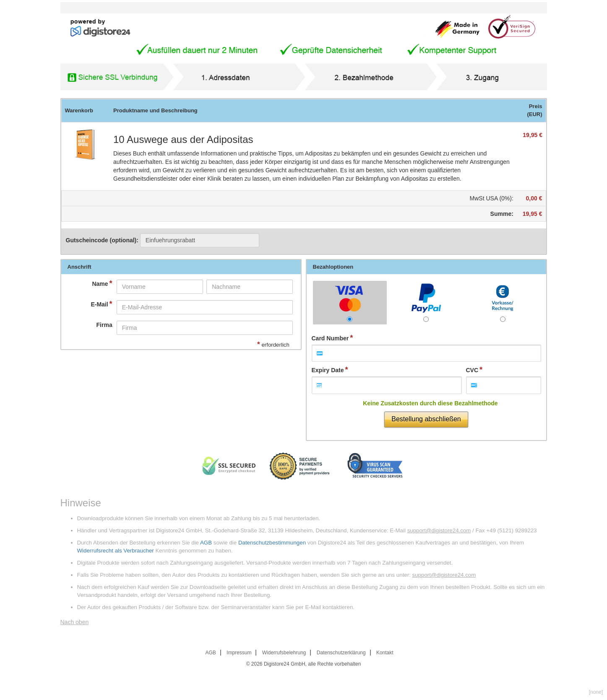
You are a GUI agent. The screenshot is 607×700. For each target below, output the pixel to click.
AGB (206, 543)
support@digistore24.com (439, 530)
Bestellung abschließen (426, 419)
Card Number (330, 338)
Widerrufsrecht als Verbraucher (116, 551)
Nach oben (75, 622)
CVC (472, 370)
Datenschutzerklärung (341, 653)
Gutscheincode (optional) (163, 240)
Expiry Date (328, 370)
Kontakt (385, 653)
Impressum (239, 653)
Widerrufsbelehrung (284, 653)
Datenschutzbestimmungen (272, 543)
